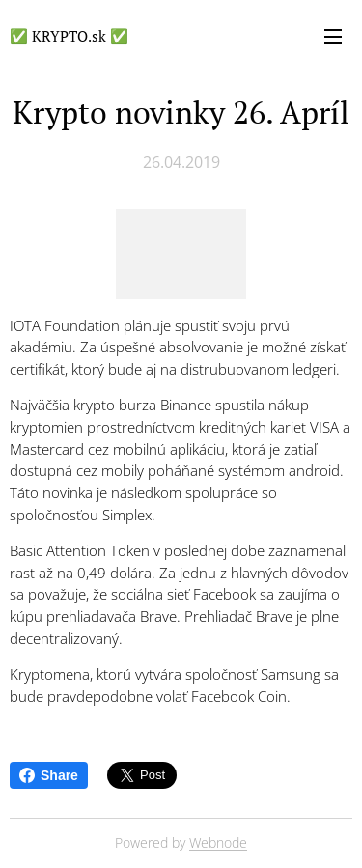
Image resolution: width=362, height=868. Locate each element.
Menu (333, 37)
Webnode (218, 842)
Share (49, 775)
